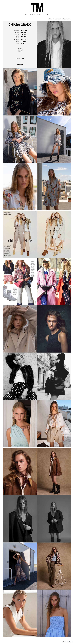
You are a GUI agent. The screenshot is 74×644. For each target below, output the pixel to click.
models (50, 19)
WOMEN (32, 14)
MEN (26, 14)
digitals (20, 50)
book (20, 48)
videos (20, 52)
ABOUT (39, 14)
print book (20, 59)
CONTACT (47, 14)
